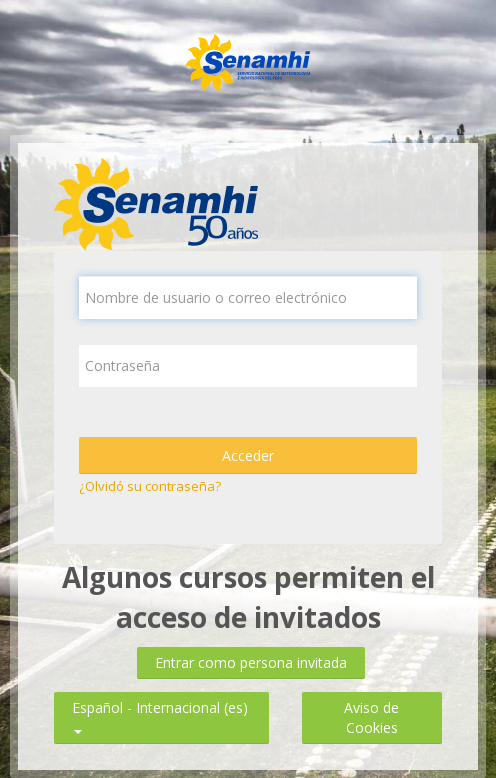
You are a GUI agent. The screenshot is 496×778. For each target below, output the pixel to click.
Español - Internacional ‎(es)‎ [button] (160, 703)
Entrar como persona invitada (251, 662)
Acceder (248, 455)
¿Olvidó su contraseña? (150, 486)
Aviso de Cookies (371, 717)
